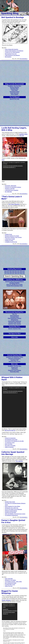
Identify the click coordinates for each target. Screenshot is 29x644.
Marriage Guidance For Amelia (12, 236)
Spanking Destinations (14, 359)
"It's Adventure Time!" (10, 443)
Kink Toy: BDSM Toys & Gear (14, 284)
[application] (15, 171)
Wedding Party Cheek (10, 502)
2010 (5, 273)
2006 (16, 273)
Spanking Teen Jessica (14, 324)
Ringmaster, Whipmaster (11, 186)
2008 (11, 273)
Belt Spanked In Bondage (13, 17)
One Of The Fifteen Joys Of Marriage (13, 509)
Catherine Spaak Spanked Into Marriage (13, 453)
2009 (8, 273)
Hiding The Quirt (9, 586)
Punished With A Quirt (10, 585)
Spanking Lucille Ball (10, 189)
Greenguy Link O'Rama (14, 370)
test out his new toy (10, 430)
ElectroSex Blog (15, 372)
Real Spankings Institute (14, 318)
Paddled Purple (8, 234)
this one (22, 136)
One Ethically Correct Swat (11, 440)
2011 (24, 272)
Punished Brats (14, 317)
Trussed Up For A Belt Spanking (12, 52)
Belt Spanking (8, 57)
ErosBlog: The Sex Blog (15, 86)
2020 (21, 271)
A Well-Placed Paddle (10, 239)
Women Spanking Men (15, 329)
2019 (24, 271)
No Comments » (24, 59)
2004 (21, 273)
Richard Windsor (14, 87)
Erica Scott (14, 90)
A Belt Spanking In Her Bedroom (12, 55)
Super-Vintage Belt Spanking (12, 49)
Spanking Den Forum (14, 361)
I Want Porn (15, 369)
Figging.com (14, 367)
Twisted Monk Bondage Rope (14, 286)
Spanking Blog (10, 13)
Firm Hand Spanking (14, 204)
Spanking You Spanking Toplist (14, 357)
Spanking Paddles (14, 283)
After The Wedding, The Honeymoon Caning (15, 514)
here (3, 160)
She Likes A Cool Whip (10, 446)
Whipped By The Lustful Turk (12, 508)
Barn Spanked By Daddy (11, 583)
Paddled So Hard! (9, 240)
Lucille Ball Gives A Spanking (12, 190)
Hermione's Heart (15, 92)
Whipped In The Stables (10, 580)
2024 (11, 271)
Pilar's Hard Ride (9, 579)
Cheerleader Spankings (14, 321)
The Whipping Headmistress (11, 515)
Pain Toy (14, 314)
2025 (8, 271)
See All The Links (14, 99)
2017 (8, 272)
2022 (16, 271)
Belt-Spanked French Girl (11, 54)
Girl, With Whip (8, 192)
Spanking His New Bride (11, 512)
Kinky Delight (14, 94)
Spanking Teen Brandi (14, 323)
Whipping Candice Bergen (11, 511)
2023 (13, 271)
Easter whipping (6, 600)
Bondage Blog (14, 89)
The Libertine (19, 461)
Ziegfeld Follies (23, 134)
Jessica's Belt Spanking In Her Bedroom (14, 51)
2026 (5, 271)
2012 (21, 272)
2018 (5, 272)
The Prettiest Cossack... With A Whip (13, 582)
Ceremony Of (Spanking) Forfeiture (13, 187)
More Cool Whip (9, 444)
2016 (11, 272)
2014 (16, 272)
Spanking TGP (15, 360)
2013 (18, 272)
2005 (18, 273)
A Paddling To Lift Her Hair (11, 242)
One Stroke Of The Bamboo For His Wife (14, 441)
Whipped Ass (14, 320)
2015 (13, 272)
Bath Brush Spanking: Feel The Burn (13, 237)
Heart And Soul (15, 93)
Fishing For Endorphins (10, 438)
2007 (13, 273)
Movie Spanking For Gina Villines (13, 506)
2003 (24, 273)
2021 (18, 271)
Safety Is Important (9, 447)
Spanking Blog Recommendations (14, 282)
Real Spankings (14, 316)
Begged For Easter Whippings (10, 592)
